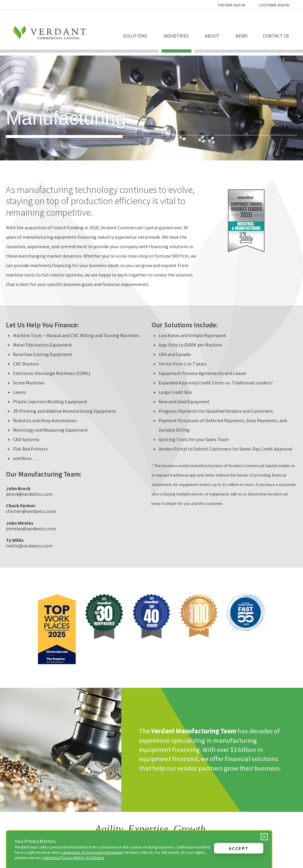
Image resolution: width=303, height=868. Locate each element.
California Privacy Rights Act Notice (73, 858)
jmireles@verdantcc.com (31, 529)
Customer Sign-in (274, 5)
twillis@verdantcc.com (29, 546)
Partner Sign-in (232, 5)
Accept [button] (239, 848)
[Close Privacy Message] (264, 837)
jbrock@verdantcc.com (29, 494)
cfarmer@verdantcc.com (31, 511)
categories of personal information (92, 852)
